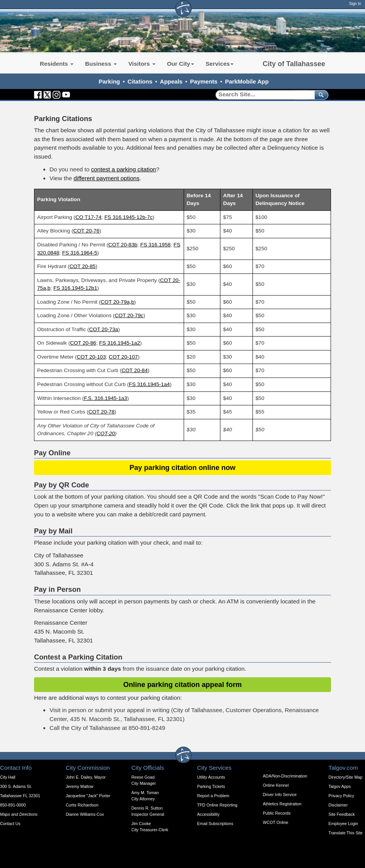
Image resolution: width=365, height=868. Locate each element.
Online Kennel (276, 785)
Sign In (355, 4)
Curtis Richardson (82, 805)
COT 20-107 (123, 357)
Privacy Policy (341, 796)
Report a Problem (213, 796)
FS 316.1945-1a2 (119, 343)
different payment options (107, 178)
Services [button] (220, 64)
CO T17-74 (88, 217)
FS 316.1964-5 (80, 253)
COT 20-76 (86, 231)
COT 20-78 (101, 412)
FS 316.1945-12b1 (75, 288)
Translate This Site (346, 833)
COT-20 (106, 433)
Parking (109, 81)
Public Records (277, 813)
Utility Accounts (211, 777)
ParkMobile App (247, 81)
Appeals (171, 81)
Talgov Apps (340, 786)
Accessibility (208, 814)
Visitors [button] (142, 64)
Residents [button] (57, 64)
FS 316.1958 (155, 245)
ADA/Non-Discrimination (285, 776)
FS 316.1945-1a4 (149, 384)
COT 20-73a (103, 329)
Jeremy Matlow (80, 786)
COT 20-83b (123, 245)
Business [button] (101, 64)
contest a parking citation (123, 169)
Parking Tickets (211, 786)
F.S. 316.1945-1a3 (106, 398)
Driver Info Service (280, 795)
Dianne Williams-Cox (85, 814)
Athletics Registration (282, 804)
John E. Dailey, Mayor (86, 777)
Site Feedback (342, 814)
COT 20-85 (83, 266)
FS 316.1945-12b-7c (129, 217)
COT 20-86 (83, 343)
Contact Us (10, 824)
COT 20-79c (129, 315)
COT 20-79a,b (117, 302)
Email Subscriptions (215, 824)
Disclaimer (338, 805)
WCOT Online (276, 822)
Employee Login (343, 824)
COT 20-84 (134, 370)
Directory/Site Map (346, 777)
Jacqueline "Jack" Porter (88, 796)
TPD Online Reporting (217, 805)
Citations (140, 81)
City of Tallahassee (294, 64)
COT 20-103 (91, 357)
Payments (204, 81)
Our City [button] (181, 64)
